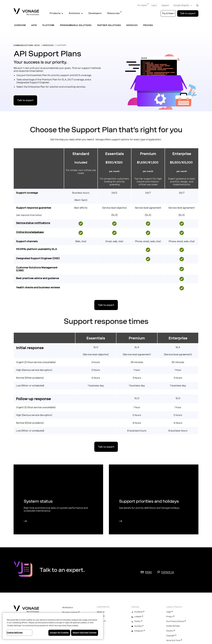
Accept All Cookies (59, 633)
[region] (53, 626)
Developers (95, 13)
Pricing (148, 25)
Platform (48, 25)
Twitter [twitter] (137, 621)
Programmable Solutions (76, 25)
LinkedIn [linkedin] (138, 617)
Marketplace (68, 608)
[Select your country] (182, 5)
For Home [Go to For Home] (142, 5)
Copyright (170, 636)
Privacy (169, 617)
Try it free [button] (167, 13)
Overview (20, 25)
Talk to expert (25, 100)
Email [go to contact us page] (149, 572)
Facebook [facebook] (138, 612)
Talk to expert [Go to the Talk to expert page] (188, 13)
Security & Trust (173, 640)
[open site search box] (197, 5)
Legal (169, 612)
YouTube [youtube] (138, 626)
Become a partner (70, 612)
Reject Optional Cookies (85, 633)
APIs (34, 25)
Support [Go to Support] (165, 5)
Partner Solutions (109, 25)
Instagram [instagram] (139, 631)
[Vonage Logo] (26, 12)
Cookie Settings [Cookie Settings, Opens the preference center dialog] (15, 633)
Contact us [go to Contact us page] (168, 572)
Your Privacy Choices (175, 621)
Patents (170, 631)
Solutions (74, 13)
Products (55, 13)
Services (132, 25)
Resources (113, 13)
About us (101, 612)
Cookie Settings (173, 626)
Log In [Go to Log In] (154, 5)
